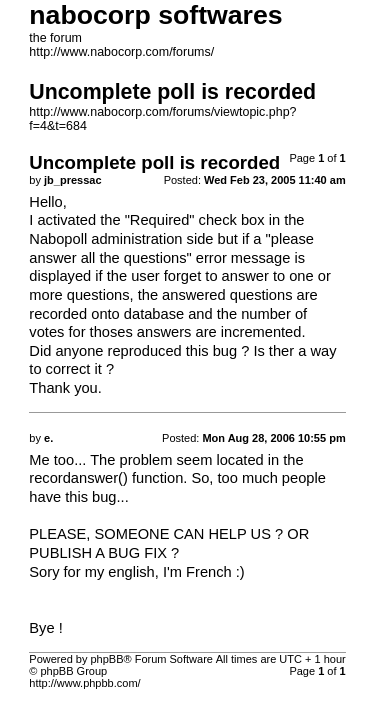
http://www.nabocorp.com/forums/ (121, 52)
